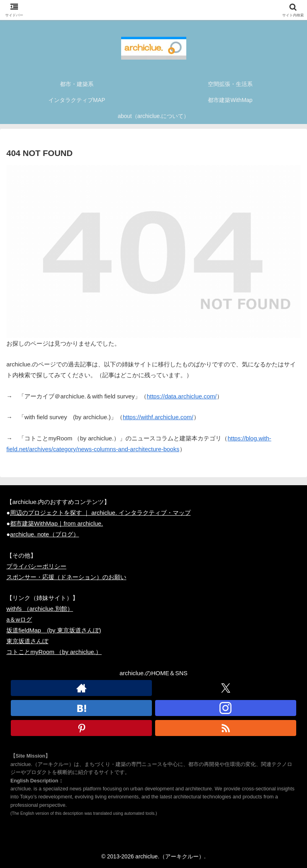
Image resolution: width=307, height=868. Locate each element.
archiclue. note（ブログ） (45, 534)
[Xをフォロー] (226, 688)
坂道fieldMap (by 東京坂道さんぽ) (54, 630)
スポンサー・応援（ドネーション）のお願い (66, 577)
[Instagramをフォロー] (226, 708)
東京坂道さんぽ (27, 641)
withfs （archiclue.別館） (40, 609)
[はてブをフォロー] (81, 708)
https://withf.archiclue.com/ (158, 417)
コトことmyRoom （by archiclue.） (54, 652)
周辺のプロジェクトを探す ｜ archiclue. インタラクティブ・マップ (100, 513)
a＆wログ (19, 619)
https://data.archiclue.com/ (182, 396)
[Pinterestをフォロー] (81, 728)
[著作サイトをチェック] (81, 688)
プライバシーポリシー (36, 566)
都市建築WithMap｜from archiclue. (57, 523)
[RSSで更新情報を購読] (226, 728)
